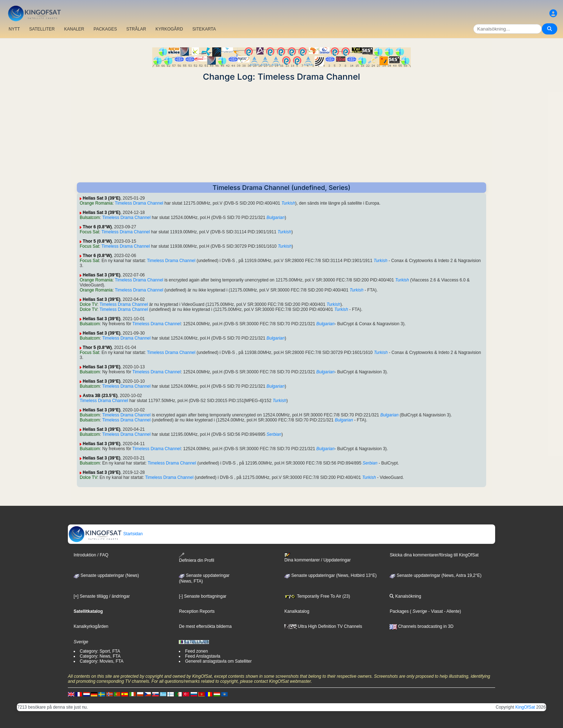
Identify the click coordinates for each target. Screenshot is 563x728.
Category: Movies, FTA (102, 661)
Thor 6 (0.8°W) (97, 227)
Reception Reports (197, 611)
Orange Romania (96, 203)
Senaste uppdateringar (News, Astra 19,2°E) (436, 575)
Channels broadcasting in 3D (421, 626)
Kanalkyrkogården (91, 626)
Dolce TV (89, 304)
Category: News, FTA (100, 656)
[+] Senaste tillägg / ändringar (102, 596)
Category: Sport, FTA (100, 651)
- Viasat (435, 611)
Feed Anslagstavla (203, 656)
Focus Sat (89, 232)
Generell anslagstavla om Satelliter (218, 661)
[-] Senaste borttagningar (203, 596)
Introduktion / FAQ (91, 555)
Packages (399, 611)
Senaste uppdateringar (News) (106, 575)
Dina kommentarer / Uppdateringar (318, 557)
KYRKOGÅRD (169, 29)
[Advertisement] (281, 132)
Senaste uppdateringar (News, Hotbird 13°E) (331, 575)
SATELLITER (42, 29)
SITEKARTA (204, 29)
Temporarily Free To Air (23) (317, 596)
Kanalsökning (405, 596)
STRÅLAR (136, 29)
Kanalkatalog (297, 611)
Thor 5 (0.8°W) (97, 241)
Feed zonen (196, 651)
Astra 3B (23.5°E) (100, 396)
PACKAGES (105, 29)
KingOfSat (525, 707)
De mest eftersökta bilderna (205, 626)
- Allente (451, 611)
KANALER (74, 29)
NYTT (14, 29)
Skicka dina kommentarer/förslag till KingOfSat (434, 555)
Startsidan (105, 534)
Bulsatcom (90, 218)
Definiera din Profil (196, 558)
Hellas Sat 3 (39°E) (101, 198)
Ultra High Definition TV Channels (323, 626)
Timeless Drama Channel (139, 203)
